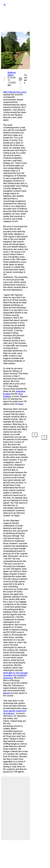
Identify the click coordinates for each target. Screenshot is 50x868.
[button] (5, 6)
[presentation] (35, 435)
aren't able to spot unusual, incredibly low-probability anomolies (16, 675)
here (20, 404)
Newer (35, 436)
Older (43, 436)
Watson (7, 693)
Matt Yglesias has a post (15, 92)
